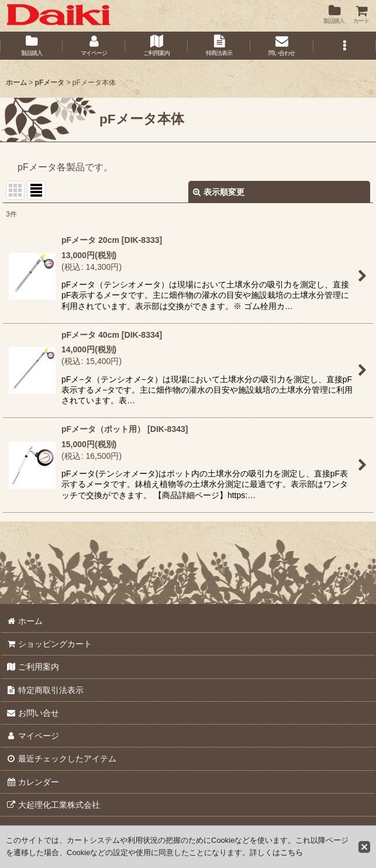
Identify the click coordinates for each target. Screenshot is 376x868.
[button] (345, 46)
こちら (292, 852)
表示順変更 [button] (219, 192)
